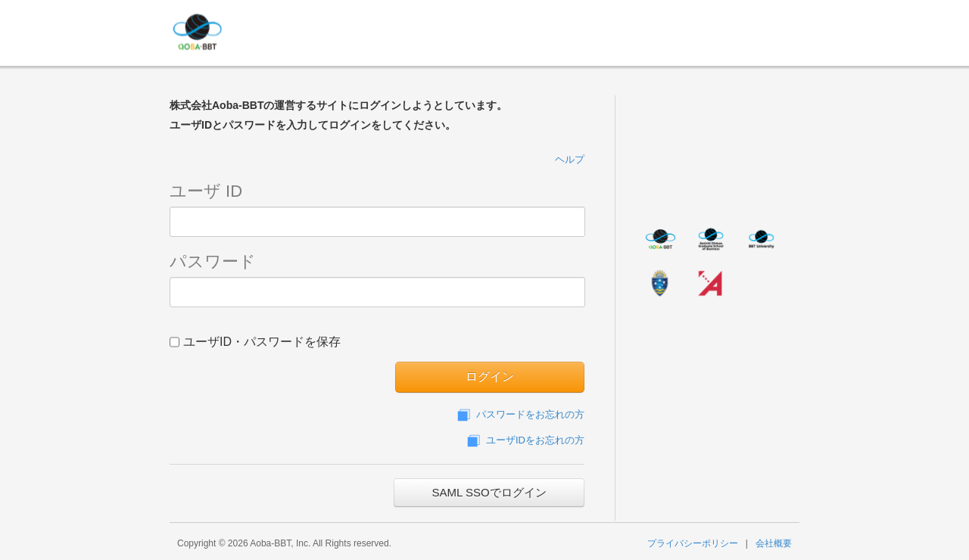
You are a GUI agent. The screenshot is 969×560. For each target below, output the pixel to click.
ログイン (490, 376)
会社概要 (774, 543)
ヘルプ (570, 159)
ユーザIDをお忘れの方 (524, 440)
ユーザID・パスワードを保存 (255, 341)
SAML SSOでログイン (489, 492)
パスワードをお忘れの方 (519, 414)
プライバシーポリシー (693, 543)
